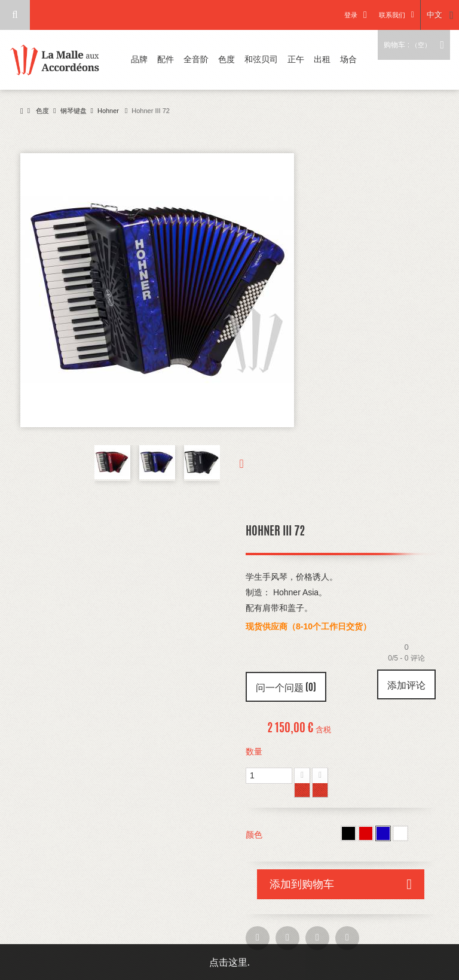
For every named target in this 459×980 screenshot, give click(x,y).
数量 (254, 751)
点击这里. (229, 962)
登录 (350, 15)
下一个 (232, 463)
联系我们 (391, 15)
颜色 (255, 835)
